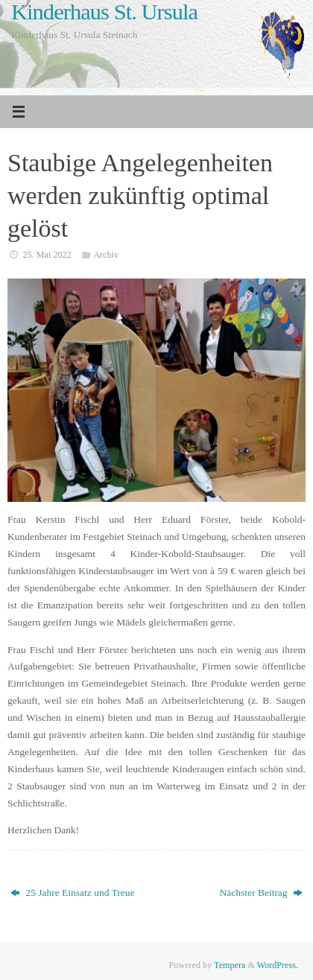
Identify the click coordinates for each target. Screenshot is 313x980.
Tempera (230, 965)
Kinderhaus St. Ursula (104, 12)
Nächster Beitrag (261, 892)
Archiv (106, 255)
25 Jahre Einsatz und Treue (73, 892)
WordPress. (278, 965)
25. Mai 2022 (47, 255)
